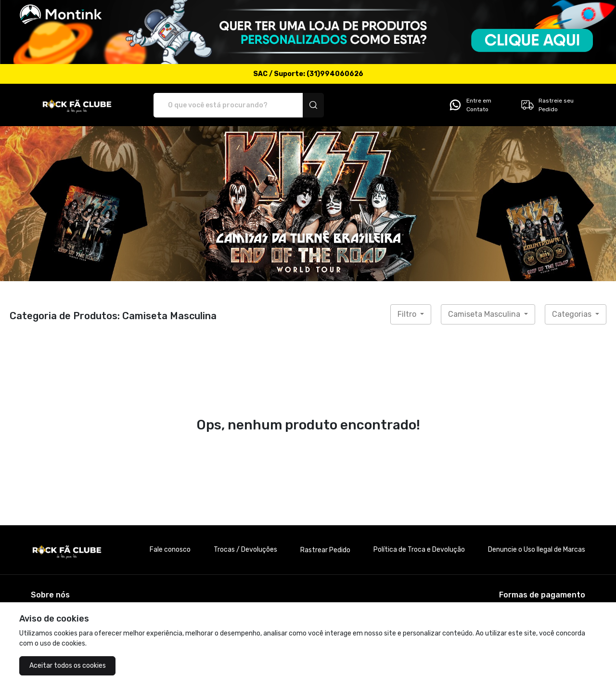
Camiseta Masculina (485, 314)
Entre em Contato (470, 105)
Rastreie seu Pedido (547, 105)
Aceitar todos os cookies (68, 666)
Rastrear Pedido (325, 550)
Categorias (573, 314)
